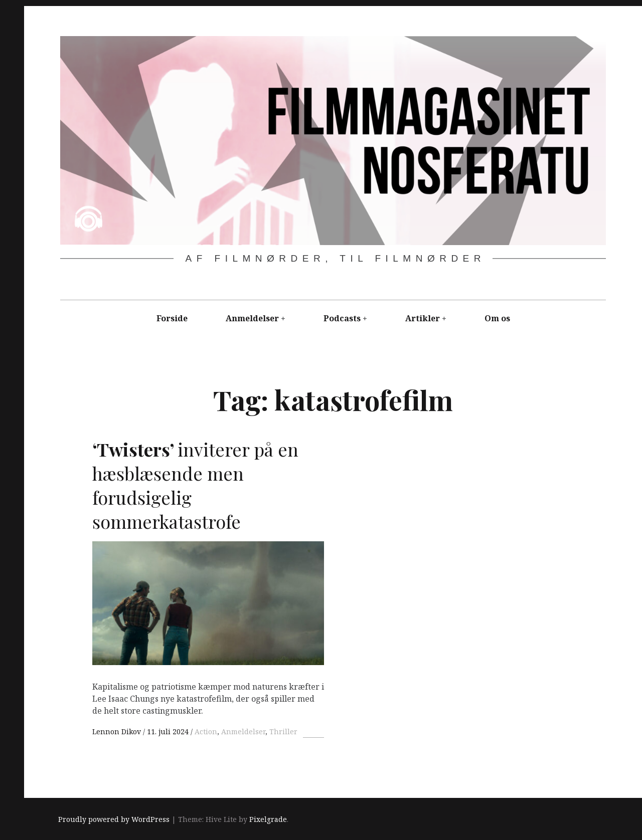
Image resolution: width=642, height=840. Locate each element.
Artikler (423, 318)
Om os (497, 318)
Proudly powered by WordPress (114, 820)
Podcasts (342, 318)
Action (206, 731)
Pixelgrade (268, 820)
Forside (172, 318)
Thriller (283, 731)
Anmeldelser (252, 318)
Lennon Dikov (118, 731)
